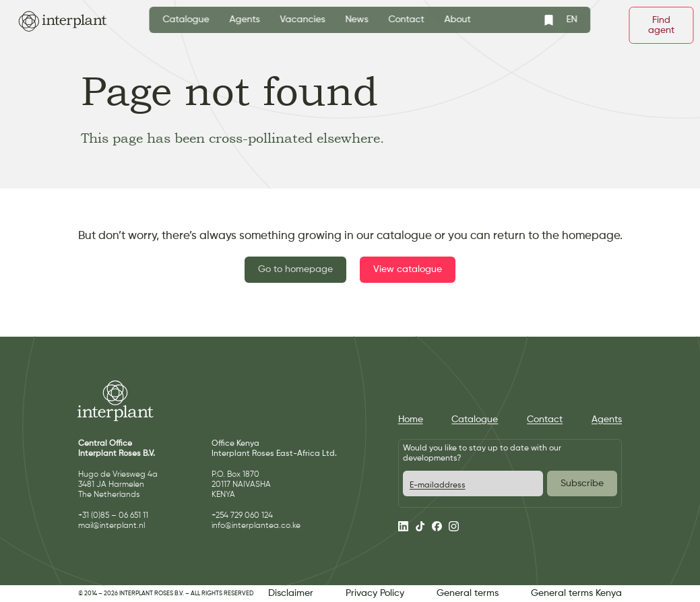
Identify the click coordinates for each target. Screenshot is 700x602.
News (357, 20)
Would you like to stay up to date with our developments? (482, 454)
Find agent (661, 25)
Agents (245, 20)
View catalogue (408, 269)
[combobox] (572, 20)
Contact (407, 20)
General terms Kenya (576, 593)
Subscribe (582, 483)
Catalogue (186, 20)
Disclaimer (291, 593)
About (458, 20)
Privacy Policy (375, 593)
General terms (468, 593)
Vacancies (303, 20)
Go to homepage (295, 269)
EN (572, 20)
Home (411, 420)
